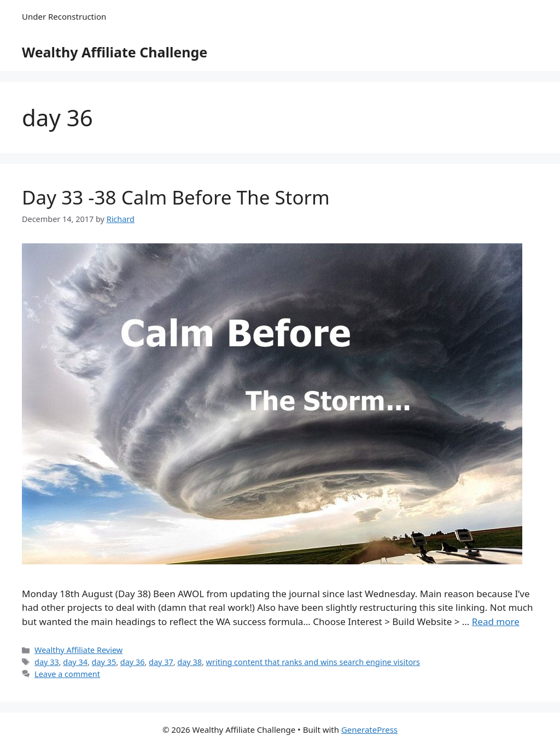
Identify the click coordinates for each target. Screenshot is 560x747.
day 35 (104, 662)
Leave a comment (67, 674)
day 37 (161, 662)
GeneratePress (369, 730)
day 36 (133, 662)
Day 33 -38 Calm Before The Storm (176, 197)
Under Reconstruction (64, 16)
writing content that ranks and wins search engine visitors (313, 662)
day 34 (75, 662)
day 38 (189, 662)
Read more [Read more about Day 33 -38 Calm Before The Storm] (496, 621)
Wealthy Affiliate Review (78, 650)
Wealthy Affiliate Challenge (115, 52)
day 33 (47, 662)
